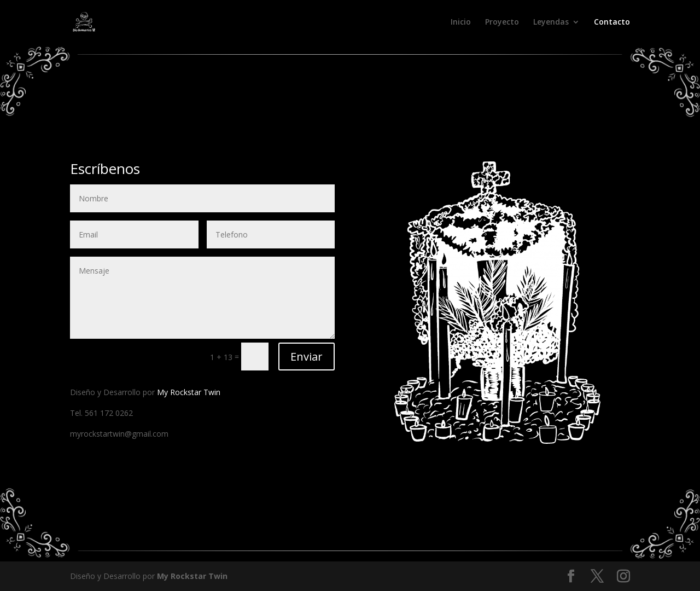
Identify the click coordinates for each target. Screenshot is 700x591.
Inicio (461, 22)
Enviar (307, 357)
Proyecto (502, 22)
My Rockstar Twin (189, 392)
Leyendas (551, 22)
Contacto (612, 22)
